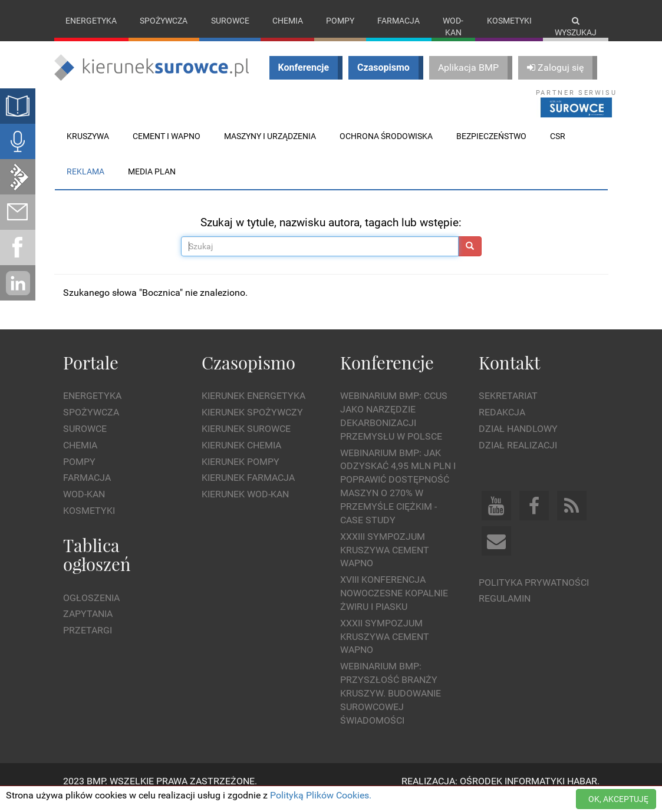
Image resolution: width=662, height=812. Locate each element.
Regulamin (505, 611)
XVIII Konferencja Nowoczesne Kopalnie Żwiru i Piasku (394, 605)
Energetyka (91, 21)
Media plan (152, 183)
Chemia (288, 21)
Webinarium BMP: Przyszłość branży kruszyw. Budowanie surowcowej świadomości (391, 705)
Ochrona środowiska (386, 148)
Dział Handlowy (518, 440)
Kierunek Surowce (246, 440)
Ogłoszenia (91, 610)
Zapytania (88, 626)
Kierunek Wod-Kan (245, 506)
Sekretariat (508, 408)
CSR (558, 148)
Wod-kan (453, 27)
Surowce (230, 21)
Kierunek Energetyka (253, 408)
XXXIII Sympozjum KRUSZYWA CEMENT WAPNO (385, 562)
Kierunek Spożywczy (252, 425)
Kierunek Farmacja (248, 490)
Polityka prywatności (534, 594)
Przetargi (88, 643)
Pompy (340, 21)
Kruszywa (88, 148)
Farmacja (398, 21)
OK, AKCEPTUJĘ (618, 799)
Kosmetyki (509, 21)
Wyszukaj (576, 27)
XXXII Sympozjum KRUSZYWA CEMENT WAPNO (385, 648)
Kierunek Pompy (241, 473)
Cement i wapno (167, 148)
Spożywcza (164, 21)
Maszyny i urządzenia (270, 148)
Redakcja (502, 425)
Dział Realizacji (518, 457)
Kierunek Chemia (241, 457)
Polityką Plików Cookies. (321, 795)
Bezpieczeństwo (491, 148)
